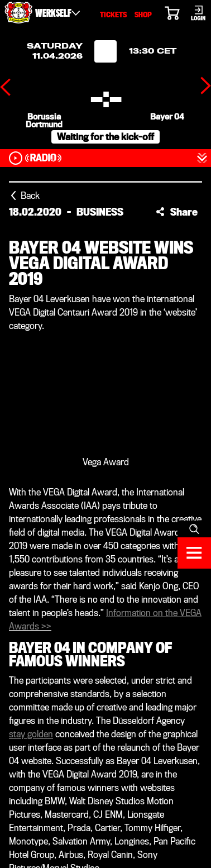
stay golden (31, 734)
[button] (177, 212)
